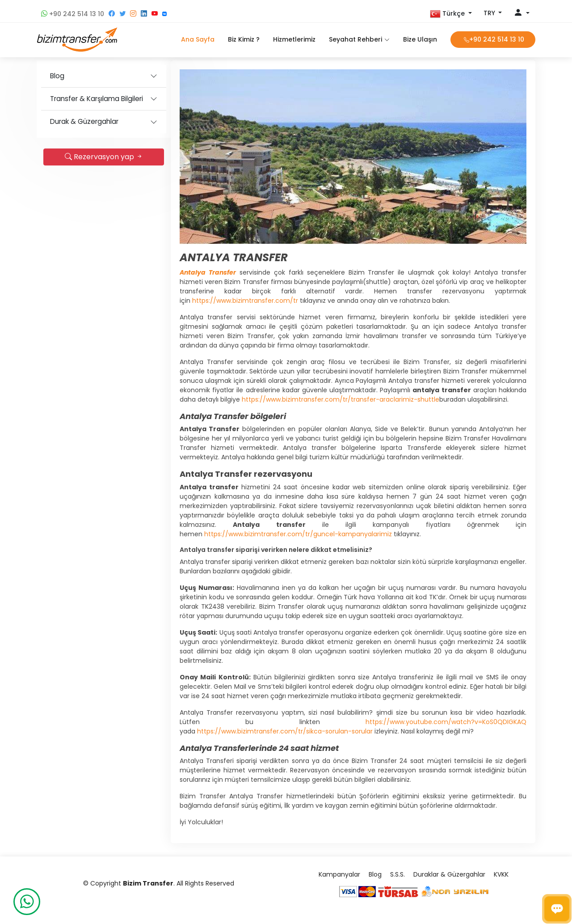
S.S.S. (397, 874)
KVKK (501, 874)
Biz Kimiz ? (244, 39)
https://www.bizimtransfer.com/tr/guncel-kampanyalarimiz (298, 534)
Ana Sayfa (198, 39)
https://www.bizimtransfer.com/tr (245, 301)
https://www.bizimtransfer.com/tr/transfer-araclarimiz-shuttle (341, 399)
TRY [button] (490, 13)
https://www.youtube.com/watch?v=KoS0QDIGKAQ (446, 722)
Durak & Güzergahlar (84, 121)
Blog (57, 76)
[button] (451, 14)
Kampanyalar (339, 874)
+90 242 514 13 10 (73, 14)
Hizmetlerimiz (294, 39)
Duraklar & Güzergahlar (449, 874)
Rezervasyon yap (104, 157)
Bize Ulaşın (420, 39)
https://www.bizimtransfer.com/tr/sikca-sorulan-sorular (285, 731)
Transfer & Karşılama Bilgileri (97, 99)
